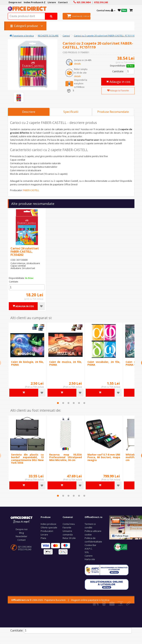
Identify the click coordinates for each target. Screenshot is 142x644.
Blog (21, 533)
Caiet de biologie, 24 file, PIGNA (27, 363)
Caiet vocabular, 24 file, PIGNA (104, 363)
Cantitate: (118, 71)
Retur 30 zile (69, 538)
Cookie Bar (90, 545)
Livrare (44, 535)
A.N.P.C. (89, 549)
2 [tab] (63, 403)
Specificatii (71, 112)
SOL (87, 552)
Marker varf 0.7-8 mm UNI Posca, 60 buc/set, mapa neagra (104, 457)
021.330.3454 (25, 547)
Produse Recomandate (113, 112)
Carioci (66, 36)
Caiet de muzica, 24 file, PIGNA (66, 363)
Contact (21, 540)
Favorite (67, 527)
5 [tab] (79, 403)
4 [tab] (74, 403)
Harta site (90, 559)
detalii (77, 64)
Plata (43, 538)
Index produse (48, 524)
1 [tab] (58, 403)
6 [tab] (84, 403)
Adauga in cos (118, 82)
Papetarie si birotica (22, 36)
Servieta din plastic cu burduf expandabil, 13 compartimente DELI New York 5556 (27, 459)
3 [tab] (68, 403)
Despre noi (22, 529)
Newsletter (21, 536)
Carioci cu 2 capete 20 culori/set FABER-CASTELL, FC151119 (104, 36)
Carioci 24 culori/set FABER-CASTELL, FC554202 (25, 251)
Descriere (29, 112)
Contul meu (69, 524)
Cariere (89, 556)
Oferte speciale (49, 527)
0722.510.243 (25, 549)
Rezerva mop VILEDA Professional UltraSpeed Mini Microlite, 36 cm (66, 457)
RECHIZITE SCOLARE (48, 36)
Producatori (47, 531)
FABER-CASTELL (31, 190)
